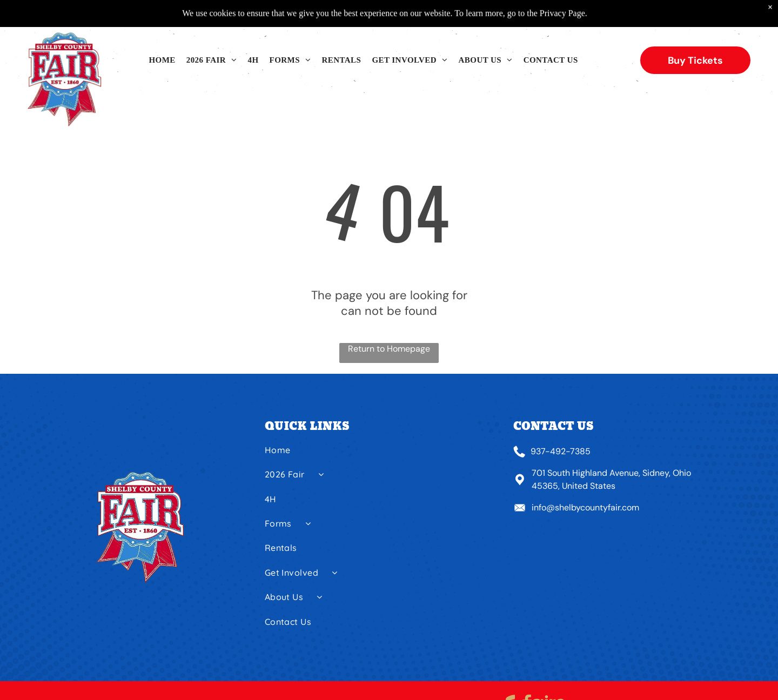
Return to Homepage (389, 349)
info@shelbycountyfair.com (585, 507)
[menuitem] (162, 60)
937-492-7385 (561, 451)
